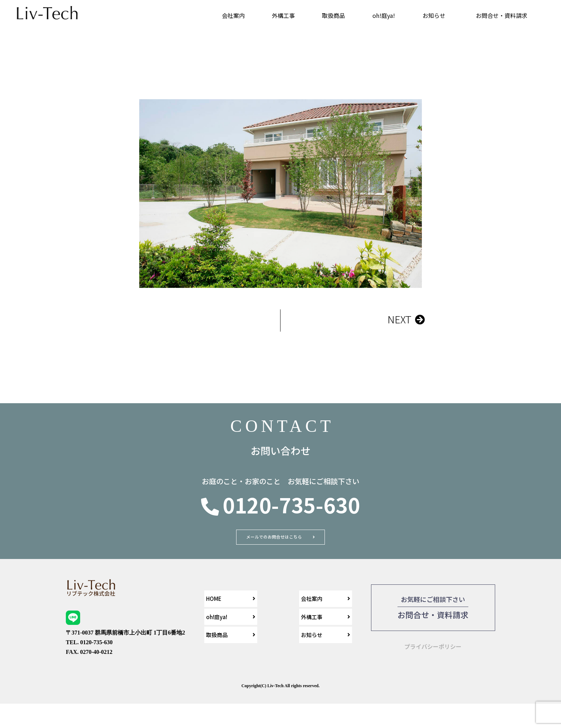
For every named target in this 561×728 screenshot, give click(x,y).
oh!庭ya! (384, 15)
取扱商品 (333, 15)
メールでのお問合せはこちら (273, 544)
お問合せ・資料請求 (502, 15)
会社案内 (233, 15)
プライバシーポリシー (433, 665)
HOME (214, 618)
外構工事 (283, 15)
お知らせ (434, 15)
